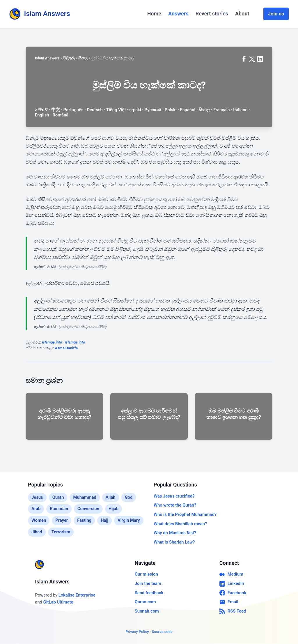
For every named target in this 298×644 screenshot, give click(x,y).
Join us (276, 14)
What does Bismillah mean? (180, 524)
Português (73, 110)
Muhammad (85, 497)
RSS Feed (233, 611)
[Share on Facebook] (244, 59)
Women (39, 520)
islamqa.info (52, 342)
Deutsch (95, 110)
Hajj (104, 520)
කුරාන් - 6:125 (45, 327)
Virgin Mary (129, 520)
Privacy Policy (137, 632)
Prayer (62, 520)
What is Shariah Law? (174, 542)
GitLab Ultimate (58, 602)
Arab (36, 509)
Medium (231, 574)
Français (221, 110)
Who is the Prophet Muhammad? (185, 514)
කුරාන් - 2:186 (45, 267)
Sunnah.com (147, 611)
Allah (111, 497)
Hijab (113, 509)
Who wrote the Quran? (175, 505)
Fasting (84, 520)
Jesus (37, 497)
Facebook (233, 593)
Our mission (146, 574)
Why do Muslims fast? (175, 533)
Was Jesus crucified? (174, 496)
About (242, 14)
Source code (162, 632)
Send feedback (149, 593)
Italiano (240, 110)
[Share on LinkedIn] (260, 59)
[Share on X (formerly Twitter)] (252, 59)
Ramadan (59, 509)
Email (229, 602)
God (129, 497)
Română (60, 115)
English (42, 115)
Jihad (37, 532)
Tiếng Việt (116, 110)
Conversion (88, 509)
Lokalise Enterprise (77, 595)
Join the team (148, 583)
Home (154, 14)
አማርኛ (41, 110)
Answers (178, 14)
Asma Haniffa (66, 348)
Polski (171, 110)
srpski (135, 110)
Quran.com (145, 602)
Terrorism (61, 532)
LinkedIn (232, 584)
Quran (58, 497)
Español (188, 110)
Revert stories (212, 14)
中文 (56, 110)
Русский (153, 110)
